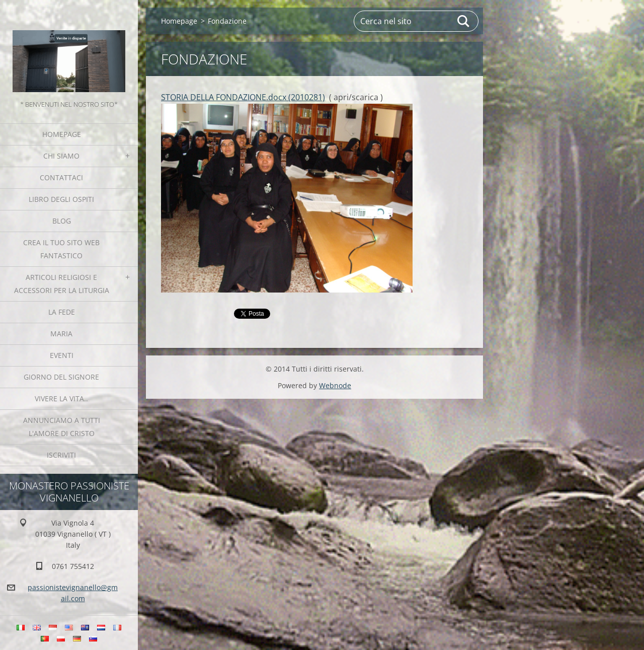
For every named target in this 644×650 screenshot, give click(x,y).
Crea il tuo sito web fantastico (61, 249)
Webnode (335, 385)
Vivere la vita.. (61, 399)
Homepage (62, 134)
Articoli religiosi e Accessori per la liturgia (62, 284)
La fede (62, 312)
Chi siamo (61, 156)
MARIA (61, 334)
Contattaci (61, 177)
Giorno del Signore (61, 377)
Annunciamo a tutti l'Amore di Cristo (62, 427)
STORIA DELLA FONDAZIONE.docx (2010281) (243, 97)
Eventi (62, 355)
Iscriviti (61, 455)
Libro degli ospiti (61, 199)
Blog (62, 221)
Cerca (464, 21)
